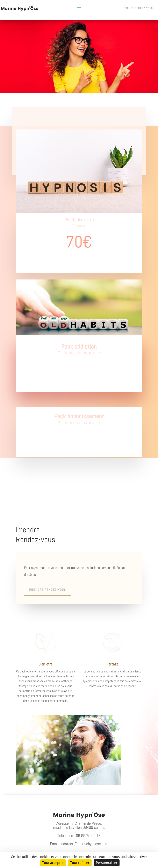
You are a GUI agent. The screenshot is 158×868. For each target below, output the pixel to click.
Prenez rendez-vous (138, 8)
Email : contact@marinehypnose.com (79, 844)
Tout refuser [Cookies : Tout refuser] (80, 863)
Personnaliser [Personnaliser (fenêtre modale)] (107, 863)
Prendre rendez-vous (48, 590)
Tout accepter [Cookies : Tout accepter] (53, 863)
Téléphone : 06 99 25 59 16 (79, 836)
